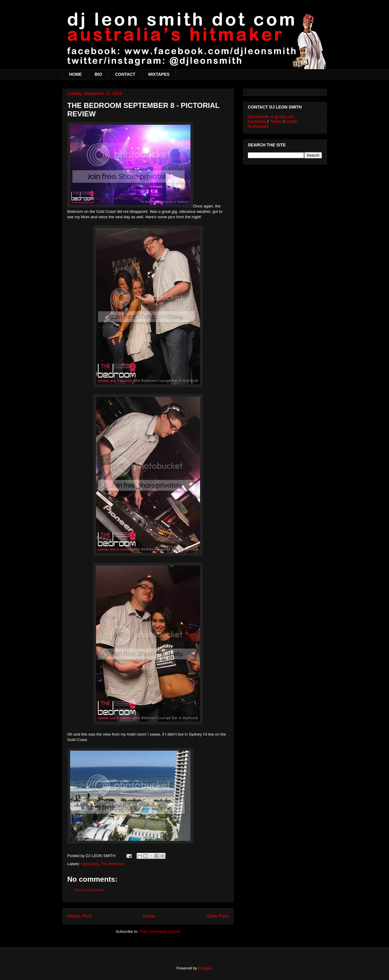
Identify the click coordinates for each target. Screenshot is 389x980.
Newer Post (80, 916)
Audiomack (258, 126)
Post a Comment (90, 890)
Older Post (218, 916)
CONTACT (125, 74)
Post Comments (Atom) (160, 931)
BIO (99, 74)
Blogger (205, 968)
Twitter (276, 121)
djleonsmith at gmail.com (271, 117)
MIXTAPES (159, 74)
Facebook (257, 121)
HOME (76, 74)
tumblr (291, 121)
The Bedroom (113, 864)
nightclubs (90, 864)
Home (149, 916)
